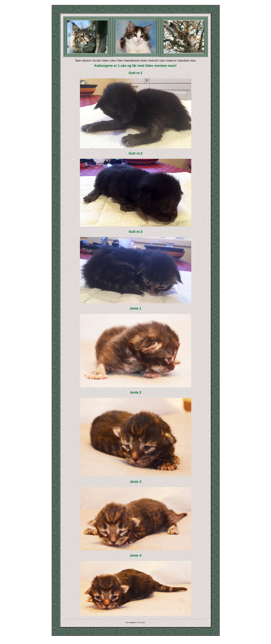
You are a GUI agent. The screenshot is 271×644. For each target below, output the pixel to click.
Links (162, 60)
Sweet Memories (132, 60)
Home (193, 60)
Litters (113, 60)
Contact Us (171, 60)
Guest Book (183, 60)
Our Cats (97, 60)
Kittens (106, 60)
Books (144, 60)
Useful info (153, 60)
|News (78, 60)
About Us (87, 60)
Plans (120, 60)
